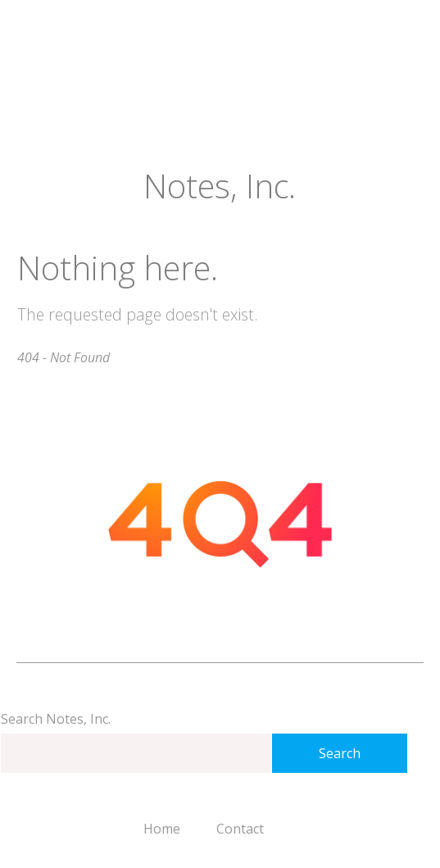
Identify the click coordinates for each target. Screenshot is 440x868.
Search (340, 753)
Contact (240, 829)
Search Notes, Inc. (56, 719)
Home (162, 829)
